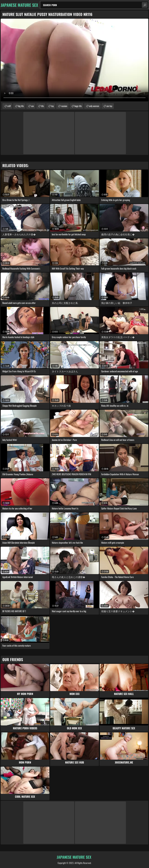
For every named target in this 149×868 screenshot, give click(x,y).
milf (9, 106)
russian (64, 106)
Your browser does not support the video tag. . (74, 60)
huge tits (78, 106)
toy (52, 106)
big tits (21, 106)
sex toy (109, 106)
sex (32, 106)
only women (94, 106)
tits (42, 106)
